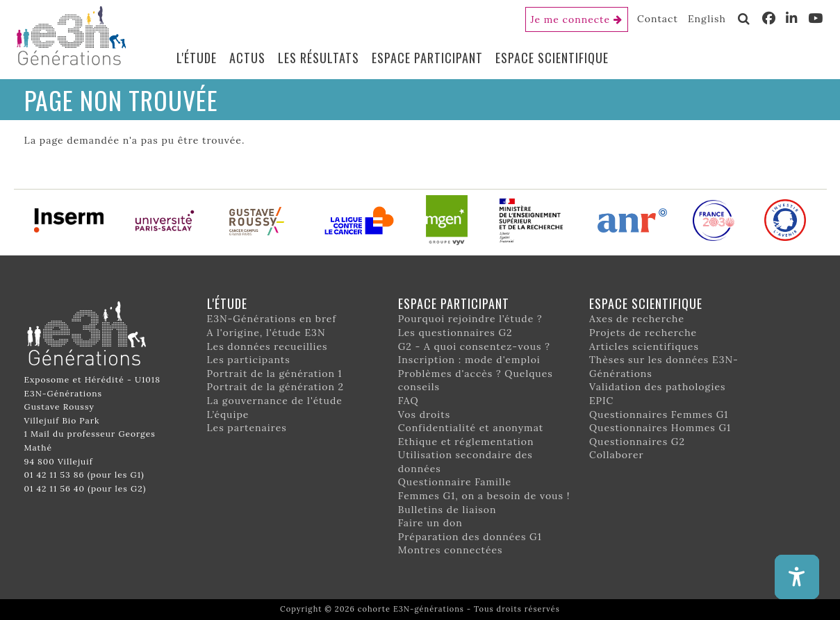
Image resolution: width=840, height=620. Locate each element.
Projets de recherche (643, 333)
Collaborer (617, 455)
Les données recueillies (267, 346)
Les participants (249, 360)
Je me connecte (571, 19)
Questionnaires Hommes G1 (660, 428)
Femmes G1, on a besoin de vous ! (484, 496)
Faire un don (430, 523)
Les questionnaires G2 (455, 333)
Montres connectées (451, 550)
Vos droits (425, 414)
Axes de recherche (637, 319)
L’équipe (228, 414)
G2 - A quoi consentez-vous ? (474, 346)
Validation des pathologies (658, 387)
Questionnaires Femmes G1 (659, 414)
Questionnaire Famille (455, 482)
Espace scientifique (552, 58)
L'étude (197, 58)
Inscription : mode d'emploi (469, 360)
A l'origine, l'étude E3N (266, 333)
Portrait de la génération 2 (276, 387)
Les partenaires (247, 428)
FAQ (409, 401)
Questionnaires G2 (637, 442)
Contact (658, 19)
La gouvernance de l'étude (275, 401)
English (707, 19)
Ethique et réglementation (466, 442)
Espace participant (427, 58)
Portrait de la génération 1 (275, 374)
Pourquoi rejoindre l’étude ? (470, 319)
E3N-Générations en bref (272, 319)
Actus (247, 58)
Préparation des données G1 (470, 537)
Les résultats (319, 58)
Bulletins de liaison (447, 510)
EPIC (601, 401)
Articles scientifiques (644, 346)
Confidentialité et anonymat (471, 428)
